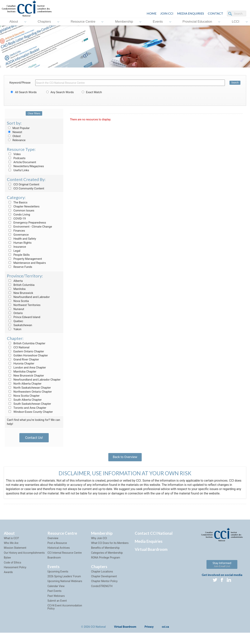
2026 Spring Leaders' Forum (64, 579)
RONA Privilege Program (106, 560)
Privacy (149, 630)
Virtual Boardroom (151, 552)
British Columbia (21, 285)
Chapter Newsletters (23, 206)
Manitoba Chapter (22, 372)
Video (14, 154)
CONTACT (215, 13)
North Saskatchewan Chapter (29, 388)
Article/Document (21, 162)
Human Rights (19, 243)
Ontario (15, 313)
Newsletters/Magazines (25, 166)
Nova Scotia (18, 301)
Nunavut (15, 309)
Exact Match (91, 92)
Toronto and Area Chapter (27, 408)
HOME (152, 13)
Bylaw (7, 560)
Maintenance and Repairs (26, 263)
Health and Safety (21, 239)
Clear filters (34, 113)
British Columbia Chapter (26, 343)
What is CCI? (11, 541)
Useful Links (18, 170)
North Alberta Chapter (24, 384)
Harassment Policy (15, 570)
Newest (14, 132)
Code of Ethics (12, 565)
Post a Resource (57, 546)
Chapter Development (104, 579)
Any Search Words (59, 92)
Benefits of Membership (105, 551)
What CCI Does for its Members (110, 546)
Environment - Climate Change (29, 227)
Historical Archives (59, 551)
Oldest (14, 136)
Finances (16, 231)
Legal (14, 251)
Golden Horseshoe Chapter (27, 355)
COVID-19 (16, 219)
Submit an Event (57, 603)
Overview (53, 541)
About (14, 22)
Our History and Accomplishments (24, 555)
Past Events (55, 594)
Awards (8, 575)
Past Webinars (56, 599)
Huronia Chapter (21, 364)
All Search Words (23, 92)
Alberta (15, 281)
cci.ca (165, 630)
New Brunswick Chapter (25, 376)
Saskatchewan (19, 325)
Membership (124, 22)
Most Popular (18, 128)
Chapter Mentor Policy (104, 584)
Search (235, 83)
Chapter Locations (102, 574)
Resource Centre (83, 22)
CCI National (18, 347)
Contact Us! (34, 438)
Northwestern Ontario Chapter (29, 392)
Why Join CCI (99, 541)
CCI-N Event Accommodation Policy (65, 610)
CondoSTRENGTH (102, 589)
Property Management (24, 259)
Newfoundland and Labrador (28, 297)
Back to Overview (125, 458)
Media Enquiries (191, 13)
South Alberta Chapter (24, 400)
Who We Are (11, 546)
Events (158, 22)
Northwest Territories (24, 305)
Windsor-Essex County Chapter (30, 412)
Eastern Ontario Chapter (25, 351)
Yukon (14, 329)
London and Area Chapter (26, 368)
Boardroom (54, 560)
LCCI (236, 22)
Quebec (15, 321)
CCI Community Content (25, 188)
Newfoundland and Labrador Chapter (34, 380)
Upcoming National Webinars (65, 584)
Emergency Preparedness (26, 223)
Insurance (16, 247)
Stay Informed (222, 567)
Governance (18, 235)
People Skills (18, 255)
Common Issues (21, 211)
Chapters (44, 22)
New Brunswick (20, 293)
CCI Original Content (23, 184)
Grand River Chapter (23, 359)
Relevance (16, 140)
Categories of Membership (107, 555)
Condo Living (18, 215)
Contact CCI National (154, 536)
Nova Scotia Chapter (23, 396)
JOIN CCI (167, 13)
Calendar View (56, 589)
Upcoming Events (58, 574)
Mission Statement (15, 551)
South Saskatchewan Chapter (29, 404)
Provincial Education (197, 22)
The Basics (17, 202)
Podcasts (16, 158)
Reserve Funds (20, 267)
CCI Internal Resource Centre (65, 555)
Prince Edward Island (24, 317)
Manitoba (16, 289)
